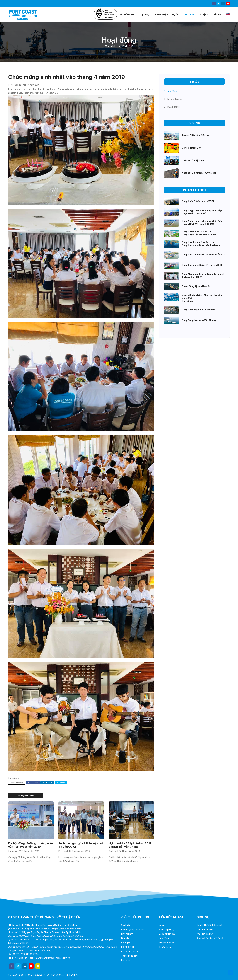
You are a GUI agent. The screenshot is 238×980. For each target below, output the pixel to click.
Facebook (33, 783)
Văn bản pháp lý (167, 929)
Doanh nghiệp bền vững (132, 929)
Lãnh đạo (126, 938)
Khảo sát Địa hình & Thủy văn (210, 938)
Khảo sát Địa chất (205, 934)
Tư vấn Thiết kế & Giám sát (209, 925)
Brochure (126, 960)
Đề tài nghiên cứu (167, 934)
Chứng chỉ (126, 943)
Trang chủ (110, 46)
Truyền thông (165, 947)
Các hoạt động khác (25, 796)
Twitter (61, 783)
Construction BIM (205, 929)
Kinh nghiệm (127, 934)
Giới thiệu (126, 925)
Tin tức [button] (188, 15)
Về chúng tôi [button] (128, 15)
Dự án (175, 15)
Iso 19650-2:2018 (130, 951)
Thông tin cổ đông (130, 956)
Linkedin (47, 783)
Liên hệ (217, 15)
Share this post (17, 783)
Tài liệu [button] (203, 15)
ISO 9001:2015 (128, 947)
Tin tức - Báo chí (167, 943)
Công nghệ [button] (161, 15)
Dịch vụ (145, 15)
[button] (231, 973)
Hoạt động (127, 46)
